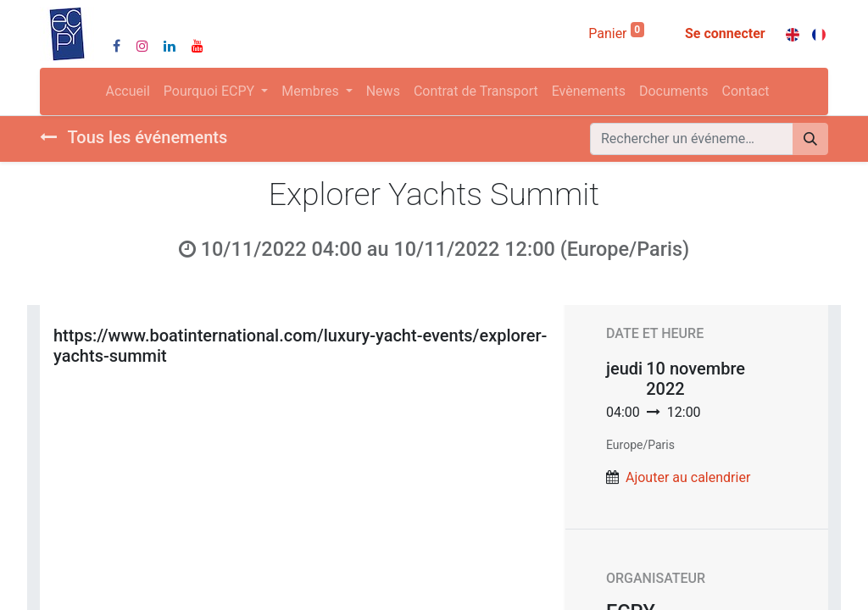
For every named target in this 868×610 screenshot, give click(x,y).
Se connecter (725, 33)
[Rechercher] (810, 139)
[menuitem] (128, 91)
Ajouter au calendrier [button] (688, 477)
